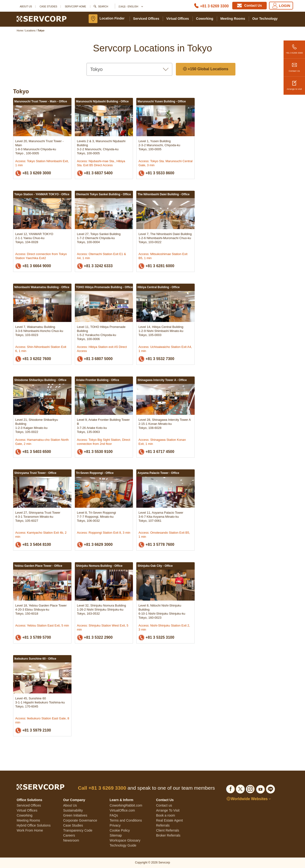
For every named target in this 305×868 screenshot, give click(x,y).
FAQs (114, 815)
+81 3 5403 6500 (33, 452)
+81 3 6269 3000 (33, 173)
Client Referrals (168, 830)
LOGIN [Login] (281, 6)
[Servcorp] (42, 19)
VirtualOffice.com (122, 810)
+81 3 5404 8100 (33, 545)
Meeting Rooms (233, 19)
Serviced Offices (146, 19)
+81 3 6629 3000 (95, 545)
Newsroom (71, 840)
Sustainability (73, 810)
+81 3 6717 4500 (156, 452)
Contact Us (294, 65)
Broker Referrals (168, 835)
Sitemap (116, 835)
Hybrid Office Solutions (34, 825)
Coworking (205, 19)
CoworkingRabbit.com (126, 805)
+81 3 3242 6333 (95, 266)
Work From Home (30, 830)
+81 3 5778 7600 (156, 545)
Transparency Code (78, 830)
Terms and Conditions (126, 820)
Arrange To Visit (168, 810)
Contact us (164, 805)
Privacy (115, 825)
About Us (26, 7)
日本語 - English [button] (130, 7)
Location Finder (112, 18)
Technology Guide (123, 845)
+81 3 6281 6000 (156, 266)
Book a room (165, 815)
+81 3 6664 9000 (33, 266)
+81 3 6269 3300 (294, 47)
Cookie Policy (120, 830)
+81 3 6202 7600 (33, 359)
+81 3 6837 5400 (95, 173)
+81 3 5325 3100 (156, 638)
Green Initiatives (75, 815)
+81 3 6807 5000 (95, 359)
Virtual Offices (178, 19)
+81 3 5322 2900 (95, 638)
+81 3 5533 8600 (156, 173)
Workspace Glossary (125, 840)
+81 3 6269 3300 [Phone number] (214, 6)
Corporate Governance (80, 820)
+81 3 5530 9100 (95, 452)
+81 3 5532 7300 (156, 359)
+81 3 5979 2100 (33, 730)
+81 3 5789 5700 (33, 638)
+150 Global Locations (206, 69)
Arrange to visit (294, 83)
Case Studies (48, 7)
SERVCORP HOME (75, 7)
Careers (69, 835)
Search (103, 7)
